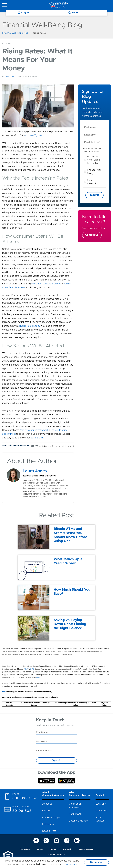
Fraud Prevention (93, 182)
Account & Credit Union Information (93, 160)
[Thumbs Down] (37, 446)
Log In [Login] (23, 13)
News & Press (49, 831)
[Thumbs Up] (33, 446)
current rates (37, 438)
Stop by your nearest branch (34, 430)
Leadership (48, 824)
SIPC (32, 669)
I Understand (97, 862)
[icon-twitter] (46, 841)
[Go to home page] (59, 5)
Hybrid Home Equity (30, 326)
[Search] (74, 13)
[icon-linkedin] (77, 841)
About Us (47, 804)
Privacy (40, 849)
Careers (46, 811)
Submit (95, 195)
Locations (101, 804)
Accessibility (67, 849)
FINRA (27, 669)
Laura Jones (9, 76)
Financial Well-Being (94, 172)
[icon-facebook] (36, 841)
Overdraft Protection (57, 854)
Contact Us (92, 235)
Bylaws (53, 849)
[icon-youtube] (56, 841)
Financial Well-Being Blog (15, 33)
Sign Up (56, 760)
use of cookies (70, 864)
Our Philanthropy (51, 817)
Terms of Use (25, 849)
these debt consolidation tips (46, 284)
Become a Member (79, 821)
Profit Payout (76, 814)
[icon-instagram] (67, 841)
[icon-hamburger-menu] (5, 5)
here (38, 678)
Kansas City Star (34, 135)
